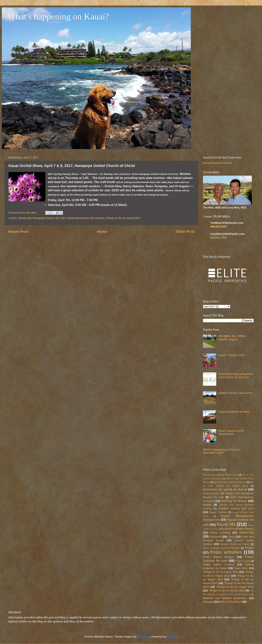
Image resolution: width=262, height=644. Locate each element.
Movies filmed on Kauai (235, 544)
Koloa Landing (220, 533)
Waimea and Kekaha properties (225, 598)
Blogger (172, 637)
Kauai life (226, 524)
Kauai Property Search (217, 163)
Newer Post (18, 232)
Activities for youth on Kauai (225, 489)
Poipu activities (226, 552)
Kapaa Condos (218, 512)
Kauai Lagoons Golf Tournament (231, 432)
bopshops (144, 637)
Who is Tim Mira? (230, 602)
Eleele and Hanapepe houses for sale (42, 218)
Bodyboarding (211, 493)
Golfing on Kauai (234, 501)
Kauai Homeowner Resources (86, 218)
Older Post (185, 232)
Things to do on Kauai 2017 (123, 218)
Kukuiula (215, 537)
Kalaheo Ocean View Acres (235, 393)
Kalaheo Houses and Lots (236, 508)
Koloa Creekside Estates (234, 412)
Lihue (231, 537)
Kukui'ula (247, 532)
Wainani (208, 602)
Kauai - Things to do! (231, 355)
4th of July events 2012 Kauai (220, 475)
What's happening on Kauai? (58, 17)
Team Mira (241, 568)
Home (102, 232)
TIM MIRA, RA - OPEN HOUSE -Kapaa (232, 338)
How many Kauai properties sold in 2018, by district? (236, 375)
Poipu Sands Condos (219, 564)
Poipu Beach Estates (218, 557)
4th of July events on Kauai (230, 482)
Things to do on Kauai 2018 (227, 591)
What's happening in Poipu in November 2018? (222, 451)
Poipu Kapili (243, 561)
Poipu (249, 548)
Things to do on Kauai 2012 (221, 572)
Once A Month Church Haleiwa (221, 548)
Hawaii (207, 505)
